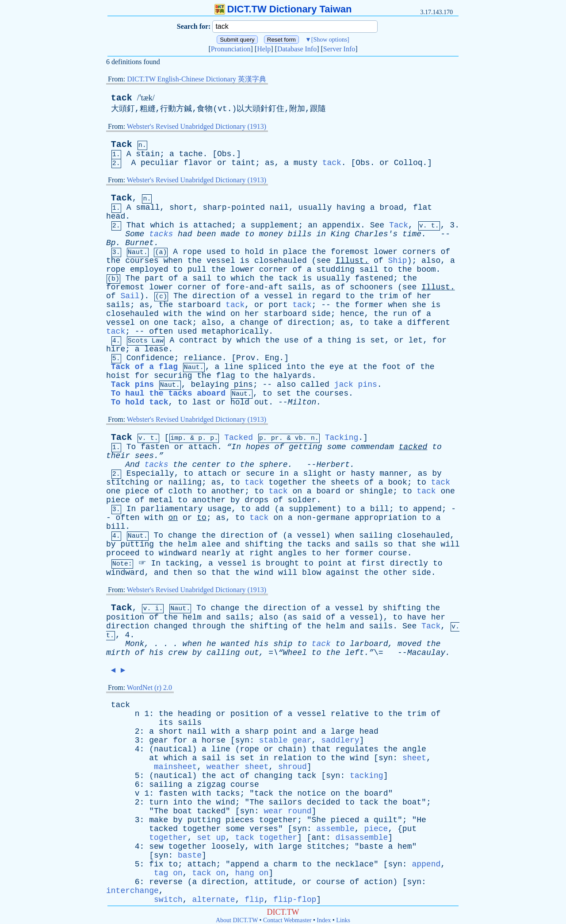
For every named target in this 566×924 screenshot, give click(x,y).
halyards (292, 376)
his (261, 644)
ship (283, 644)
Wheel (295, 653)
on (235, 314)
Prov (246, 358)
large (343, 731)
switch (168, 900)
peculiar (160, 163)
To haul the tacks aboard (168, 393)
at (353, 367)
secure (260, 474)
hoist (118, 376)
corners (419, 252)
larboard (369, 644)
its (166, 723)
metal (161, 500)
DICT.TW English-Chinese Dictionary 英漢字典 (197, 79)
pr (275, 438)
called (315, 385)
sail (369, 269)
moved (409, 644)
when (173, 261)
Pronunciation (231, 49)
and (233, 544)
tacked (413, 447)
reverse (166, 882)
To (131, 447)
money (271, 234)
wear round (288, 811)
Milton (302, 402)
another (228, 491)
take (383, 323)
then (182, 573)
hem (405, 847)
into (296, 367)
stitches (326, 847)
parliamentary (172, 509)
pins (243, 385)
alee (211, 544)
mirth (118, 653)
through (209, 626)
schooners (371, 287)
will (450, 544)
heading (195, 714)
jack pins (356, 385)
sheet (414, 758)
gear (159, 740)
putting (137, 544)
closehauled (281, 261)
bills (300, 234)
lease (156, 349)
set (377, 340)
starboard (199, 305)
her (424, 296)
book (397, 482)
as (270, 163)
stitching (128, 482)
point (330, 563)
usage (219, 509)
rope (192, 252)
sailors (285, 802)
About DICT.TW (237, 920)
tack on (209, 873)
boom (426, 269)
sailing (376, 535)
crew (178, 653)
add (262, 509)
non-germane (323, 518)
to (249, 234)
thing (339, 340)
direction (214, 296)
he (211, 644)
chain (290, 749)
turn (159, 802)
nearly (216, 553)
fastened (374, 278)
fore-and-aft (254, 287)
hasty (363, 474)
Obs (224, 154)
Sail (130, 296)
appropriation (386, 518)
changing (273, 776)
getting (306, 447)
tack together (266, 838)
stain (148, 154)
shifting (264, 544)
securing (173, 376)
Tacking (342, 438)
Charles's (376, 234)
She (319, 820)
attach (203, 447)
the (319, 252)
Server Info (339, 49)
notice (312, 793)
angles (293, 553)
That (136, 225)
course (393, 553)
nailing (185, 482)
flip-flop (295, 900)
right (261, 553)
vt (222, 109)
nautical (173, 749)
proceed (123, 553)
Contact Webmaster (287, 920)
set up (211, 838)
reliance (203, 358)
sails (300, 287)
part (154, 278)
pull (197, 269)
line (234, 367)
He (421, 820)
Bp (111, 243)
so (388, 544)
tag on (168, 873)
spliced (265, 367)
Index (324, 920)
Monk (135, 644)
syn (242, 740)
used (216, 252)
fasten (155, 447)
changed (171, 626)
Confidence (150, 358)
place (295, 252)
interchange (132, 891)
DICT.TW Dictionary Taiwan (283, 9)
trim (388, 296)
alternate (213, 900)
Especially (150, 474)
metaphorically (235, 331)
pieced (345, 820)
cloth (180, 491)
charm (285, 864)
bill (380, 509)
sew (156, 847)
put (409, 829)
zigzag (211, 785)
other (395, 573)
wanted (235, 644)
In (131, 509)
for (440, 340)
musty (306, 163)
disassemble (362, 838)
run (400, 314)
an (313, 225)
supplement (275, 225)
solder (302, 500)
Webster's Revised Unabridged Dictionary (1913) (197, 126)
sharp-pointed (234, 208)
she (419, 305)
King (340, 234)
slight (317, 474)
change (254, 323)
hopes (258, 447)
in (321, 234)
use (291, 340)
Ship (397, 261)
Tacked (239, 438)
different (429, 323)
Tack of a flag (144, 367)
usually (315, 208)
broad (391, 208)
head (116, 216)
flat (423, 208)
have (417, 617)
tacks (161, 234)
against (343, 573)
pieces (240, 820)
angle (414, 749)
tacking (182, 563)
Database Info (297, 49)
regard (326, 296)
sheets (345, 482)
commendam (372, 447)
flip (254, 900)
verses (264, 829)
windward (178, 553)
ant (319, 838)
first (373, 563)
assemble (335, 829)
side (321, 314)
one (161, 323)
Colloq (408, 163)
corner (273, 269)
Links (343, 920)
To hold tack (140, 402)
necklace (355, 864)
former (369, 305)
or (222, 163)
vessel (221, 261)
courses (142, 261)
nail (279, 208)
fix (156, 864)
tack (122, 98)
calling (223, 653)
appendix (341, 225)
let (416, 340)
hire (116, 349)
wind (216, 314)
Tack (122, 144)
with (173, 314)
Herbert (333, 465)
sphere (273, 465)
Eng (272, 358)
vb (299, 438)
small (148, 208)
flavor (198, 163)
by (227, 340)
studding (335, 269)
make (159, 820)
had (185, 234)
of (445, 252)
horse (214, 740)
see (323, 261)
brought (283, 563)
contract (198, 340)
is (184, 225)
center (206, 465)
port (278, 305)
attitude (273, 882)
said (312, 617)
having (351, 208)
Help (264, 49)
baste (371, 847)
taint (243, 163)
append (427, 509)
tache (191, 154)
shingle (376, 491)
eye (337, 367)
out (261, 402)
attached (212, 225)
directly (409, 563)
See (377, 225)
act (228, 776)
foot (392, 367)
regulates (357, 749)
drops (256, 500)
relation (292, 758)
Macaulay (426, 653)
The (133, 278)
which (162, 225)
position (125, 617)
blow (312, 573)
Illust (350, 261)
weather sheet (237, 767)
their (118, 456)
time (412, 234)
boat (412, 802)
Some (135, 234)
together (287, 482)
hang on (252, 873)
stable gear (285, 740)
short (181, 208)
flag (226, 376)
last (201, 402)
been (206, 234)
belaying (210, 385)
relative (350, 714)
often (161, 331)
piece (137, 491)
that (407, 544)
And (132, 465)
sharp (256, 731)
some (336, 447)
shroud (293, 767)
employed (149, 269)
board (328, 491)
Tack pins (132, 385)
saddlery (340, 740)
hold (254, 252)
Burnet (140, 243)
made (230, 234)
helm (187, 544)
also (431, 261)
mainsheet (175, 767)
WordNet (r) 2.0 (149, 687)
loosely (228, 847)
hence (352, 314)
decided (324, 802)
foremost (350, 252)
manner (394, 474)
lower (386, 252)
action (378, 882)
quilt (386, 820)
